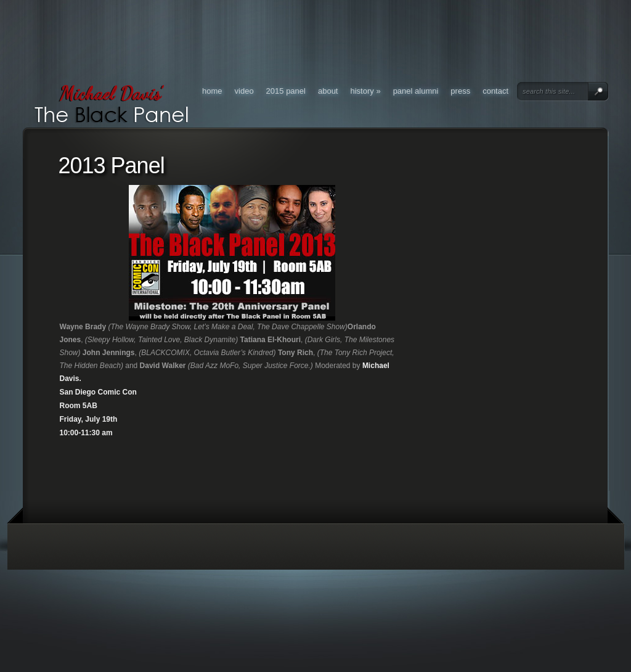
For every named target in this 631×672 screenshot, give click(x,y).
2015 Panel (286, 91)
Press (460, 91)
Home (212, 91)
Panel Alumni (416, 91)
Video (244, 91)
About (328, 91)
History (366, 91)
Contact (495, 91)
